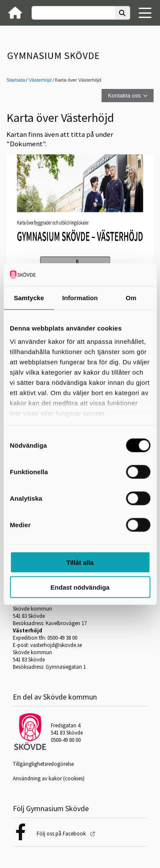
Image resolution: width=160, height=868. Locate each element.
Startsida (16, 80)
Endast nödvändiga (80, 587)
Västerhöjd (40, 80)
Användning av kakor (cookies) (49, 778)
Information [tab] (80, 297)
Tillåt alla (80, 562)
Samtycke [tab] (29, 297)
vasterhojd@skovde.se (56, 645)
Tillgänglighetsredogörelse (43, 764)
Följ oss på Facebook (62, 834)
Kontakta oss (124, 96)
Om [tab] (131, 297)
